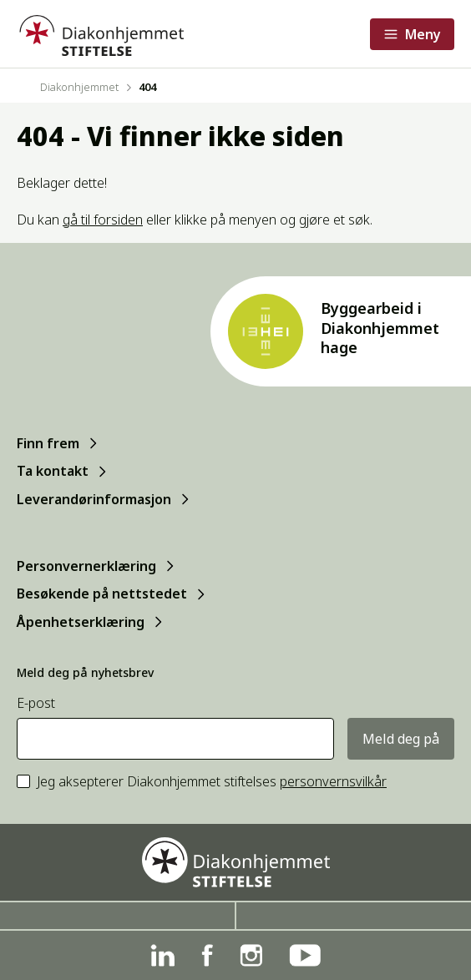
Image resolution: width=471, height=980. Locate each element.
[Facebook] (207, 955)
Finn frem (48, 443)
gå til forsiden (103, 220)
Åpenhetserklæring (81, 622)
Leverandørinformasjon (94, 499)
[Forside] (100, 34)
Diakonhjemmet (79, 87)
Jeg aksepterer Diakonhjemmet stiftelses (212, 782)
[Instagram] (251, 955)
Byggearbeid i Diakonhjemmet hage (380, 328)
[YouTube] (305, 955)
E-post (36, 703)
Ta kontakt (53, 471)
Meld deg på (401, 739)
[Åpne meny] (412, 34)
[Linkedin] (162, 955)
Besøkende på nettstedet (102, 594)
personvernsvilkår (333, 781)
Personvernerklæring (86, 566)
